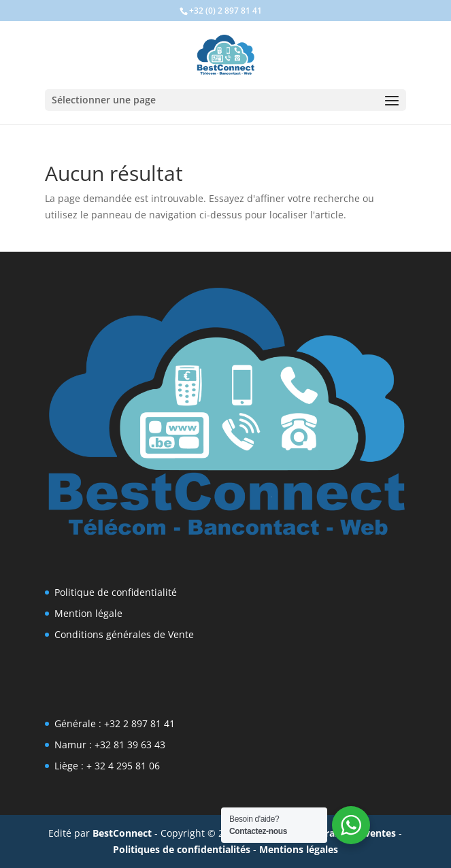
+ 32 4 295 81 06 (123, 766)
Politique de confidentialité (116, 592)
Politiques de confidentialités (182, 849)
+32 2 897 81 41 (139, 723)
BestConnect (122, 833)
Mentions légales (299, 849)
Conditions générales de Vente (124, 634)
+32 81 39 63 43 (130, 745)
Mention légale (88, 613)
